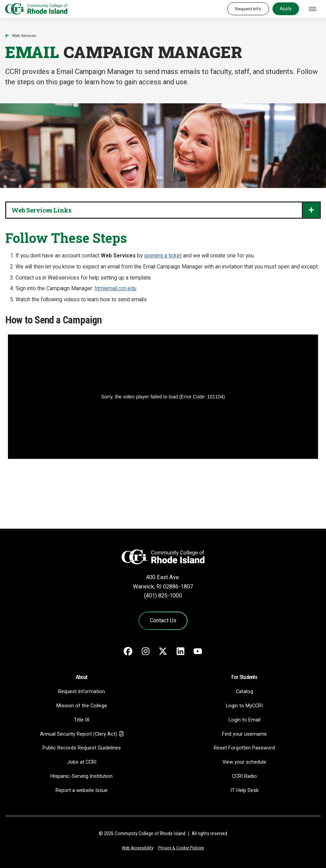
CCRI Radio (245, 776)
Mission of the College (82, 706)
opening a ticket (163, 256)
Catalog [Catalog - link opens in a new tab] (245, 691)
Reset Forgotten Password (244, 748)
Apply (286, 8)
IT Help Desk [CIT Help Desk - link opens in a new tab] (245, 790)
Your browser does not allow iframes (163, 424)
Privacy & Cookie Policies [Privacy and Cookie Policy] (181, 848)
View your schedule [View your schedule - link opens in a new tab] (244, 762)
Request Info (248, 9)
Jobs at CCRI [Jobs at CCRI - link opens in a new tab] (82, 762)
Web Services (24, 36)
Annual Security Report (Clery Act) (79, 734)
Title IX (82, 720)
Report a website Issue (82, 790)
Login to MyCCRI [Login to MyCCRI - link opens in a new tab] (244, 706)
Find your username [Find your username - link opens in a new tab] (245, 734)
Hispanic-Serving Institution (81, 776)
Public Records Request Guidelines (82, 748)
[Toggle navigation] (313, 9)
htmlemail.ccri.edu (116, 289)
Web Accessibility (138, 848)
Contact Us (163, 620)
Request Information (81, 691)
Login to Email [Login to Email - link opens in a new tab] (245, 720)
